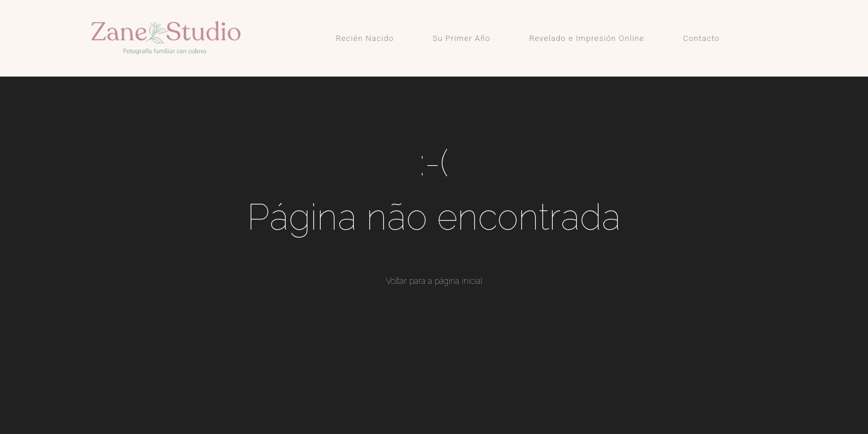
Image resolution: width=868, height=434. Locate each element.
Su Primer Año (462, 38)
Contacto (701, 38)
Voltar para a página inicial (434, 281)
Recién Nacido (365, 38)
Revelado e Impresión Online (587, 38)
